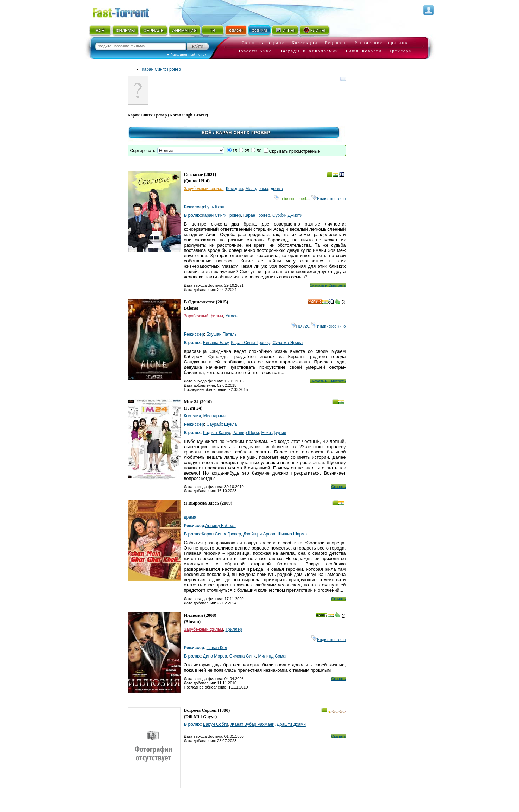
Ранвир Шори (246, 433)
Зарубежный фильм (204, 316)
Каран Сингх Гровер (161, 69)
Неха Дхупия (274, 433)
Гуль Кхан (215, 207)
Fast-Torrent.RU (128, 11)
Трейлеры (400, 51)
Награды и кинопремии (309, 51)
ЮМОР (236, 31)
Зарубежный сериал (204, 189)
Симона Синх (243, 656)
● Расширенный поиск (187, 54)
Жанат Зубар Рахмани (252, 724)
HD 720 (300, 326)
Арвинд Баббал (220, 526)
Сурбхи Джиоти (287, 215)
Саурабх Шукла (222, 424)
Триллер (233, 629)
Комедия (235, 189)
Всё (207, 133)
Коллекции (305, 43)
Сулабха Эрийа (287, 343)
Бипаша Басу (216, 343)
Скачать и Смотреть (328, 285)
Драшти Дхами (291, 724)
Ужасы (232, 316)
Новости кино (255, 51)
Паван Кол (217, 648)
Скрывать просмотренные (295, 151)
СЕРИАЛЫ (154, 31)
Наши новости (363, 51)
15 (235, 151)
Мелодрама (257, 189)
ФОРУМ (259, 31)
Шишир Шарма (292, 534)
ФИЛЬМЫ (125, 31)
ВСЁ (100, 31)
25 (247, 151)
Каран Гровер (257, 215)
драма (277, 189)
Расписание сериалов (381, 43)
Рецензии (336, 43)
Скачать (338, 487)
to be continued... (291, 199)
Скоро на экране (263, 43)
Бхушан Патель (222, 334)
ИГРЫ (285, 30)
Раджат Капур (217, 433)
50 (259, 151)
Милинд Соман (273, 656)
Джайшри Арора (259, 534)
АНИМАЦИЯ (184, 31)
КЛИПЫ (314, 30)
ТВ (212, 31)
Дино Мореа (215, 656)
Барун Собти (216, 724)
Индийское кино (329, 199)
